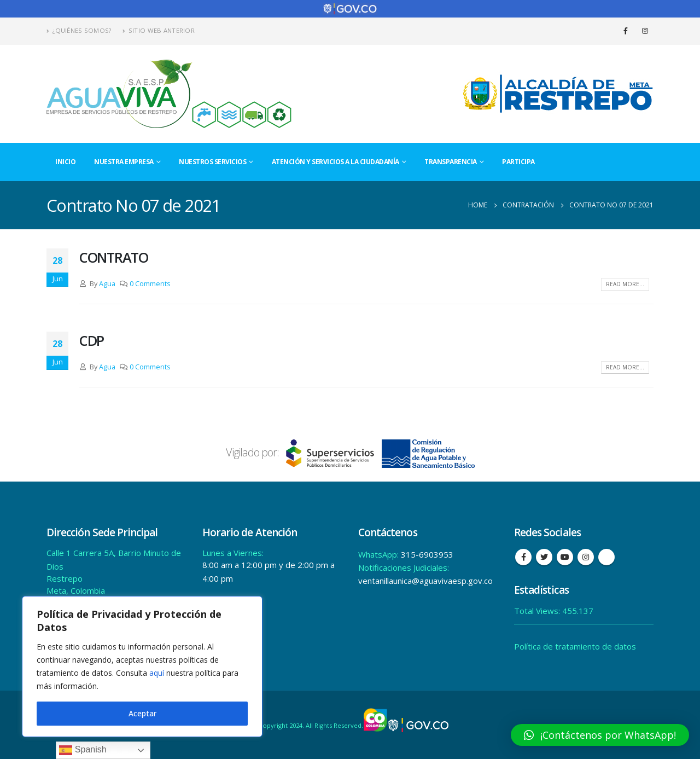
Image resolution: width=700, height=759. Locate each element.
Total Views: (538, 611)
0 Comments (150, 284)
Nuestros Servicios (212, 162)
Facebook (523, 557)
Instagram (586, 557)
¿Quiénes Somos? (79, 30)
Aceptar (142, 713)
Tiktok (606, 557)
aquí (157, 673)
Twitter (544, 557)
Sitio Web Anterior (159, 30)
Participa (518, 162)
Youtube (565, 557)
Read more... (625, 284)
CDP (92, 340)
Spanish (83, 750)
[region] (142, 667)
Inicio (65, 162)
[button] (600, 735)
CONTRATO (114, 257)
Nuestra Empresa (124, 162)
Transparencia (451, 162)
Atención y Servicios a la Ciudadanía (336, 162)
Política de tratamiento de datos (575, 646)
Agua (107, 284)
